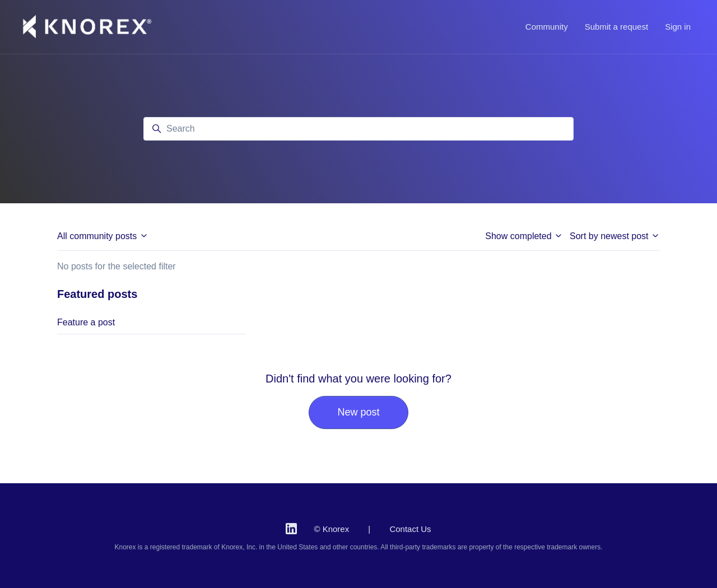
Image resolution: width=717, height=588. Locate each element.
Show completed (524, 236)
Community (547, 27)
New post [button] (358, 412)
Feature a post (86, 322)
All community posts (103, 236)
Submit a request (616, 27)
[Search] (358, 129)
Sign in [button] (678, 27)
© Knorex (331, 529)
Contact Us (410, 529)
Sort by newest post (615, 236)
